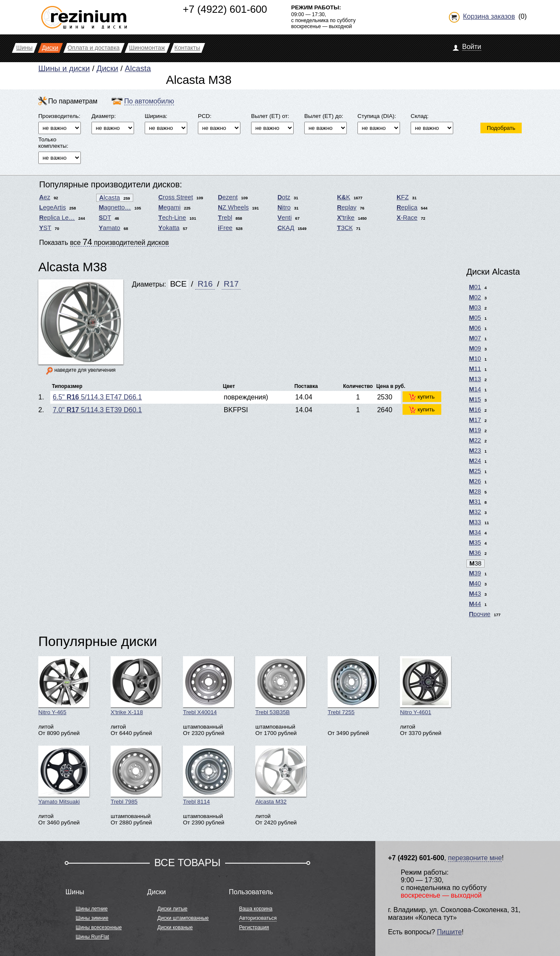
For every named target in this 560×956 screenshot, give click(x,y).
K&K (344, 197)
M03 (475, 307)
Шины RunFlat (92, 937)
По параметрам (73, 101)
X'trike (346, 218)
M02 (475, 297)
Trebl (225, 218)
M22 (475, 440)
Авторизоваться (258, 918)
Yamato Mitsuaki (64, 775)
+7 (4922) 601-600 (225, 9)
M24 (475, 461)
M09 (475, 348)
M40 (475, 583)
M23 (475, 451)
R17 (231, 284)
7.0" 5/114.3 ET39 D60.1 (97, 410)
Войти (472, 47)
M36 (475, 553)
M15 (475, 399)
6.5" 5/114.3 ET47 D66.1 (97, 397)
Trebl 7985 (136, 775)
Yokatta (169, 228)
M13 (475, 379)
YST (45, 228)
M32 (475, 512)
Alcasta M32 (281, 775)
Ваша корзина (256, 909)
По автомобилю (149, 101)
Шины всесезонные (99, 927)
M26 (475, 481)
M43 (475, 594)
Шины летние (92, 909)
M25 (475, 471)
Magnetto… (115, 207)
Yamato (110, 228)
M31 (475, 502)
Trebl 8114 (209, 775)
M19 (475, 430)
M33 (475, 522)
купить (422, 397)
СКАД (286, 228)
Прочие (480, 614)
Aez (45, 197)
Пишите (449, 932)
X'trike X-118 (136, 686)
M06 (475, 328)
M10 (475, 359)
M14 (475, 389)
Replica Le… (57, 218)
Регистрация (254, 927)
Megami (169, 207)
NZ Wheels (233, 207)
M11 (475, 369)
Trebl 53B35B (281, 686)
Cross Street (176, 197)
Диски (107, 68)
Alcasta (138, 68)
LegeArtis (53, 207)
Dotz (284, 197)
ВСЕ (179, 284)
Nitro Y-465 (64, 686)
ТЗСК (345, 228)
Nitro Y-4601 (426, 686)
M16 (475, 410)
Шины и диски (64, 68)
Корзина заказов (489, 16)
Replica (407, 207)
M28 (475, 491)
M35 (475, 543)
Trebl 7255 (353, 686)
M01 (475, 287)
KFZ (403, 197)
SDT (105, 218)
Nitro (284, 207)
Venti (284, 218)
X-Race (407, 218)
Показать (104, 242)
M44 (475, 604)
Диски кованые (175, 927)
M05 (475, 318)
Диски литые (173, 909)
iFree (225, 228)
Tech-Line (172, 218)
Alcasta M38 (73, 267)
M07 (475, 338)
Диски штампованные (183, 918)
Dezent (228, 197)
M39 (475, 573)
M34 (475, 532)
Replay (347, 207)
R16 (205, 284)
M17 (475, 420)
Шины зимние (92, 918)
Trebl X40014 (209, 686)
